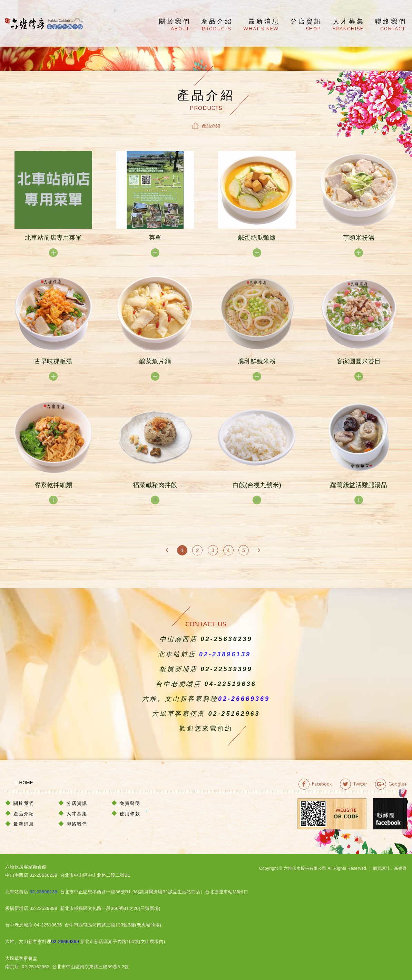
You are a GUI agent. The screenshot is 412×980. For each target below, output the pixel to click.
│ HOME (19, 782)
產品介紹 (217, 25)
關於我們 (175, 25)
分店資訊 (306, 25)
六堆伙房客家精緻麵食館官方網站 (44, 24)
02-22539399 (226, 669)
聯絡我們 (391, 25)
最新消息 (262, 25)
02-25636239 (226, 639)
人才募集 (349, 25)
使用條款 (130, 814)
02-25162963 (234, 714)
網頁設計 (381, 868)
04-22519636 (230, 684)
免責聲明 (130, 803)
